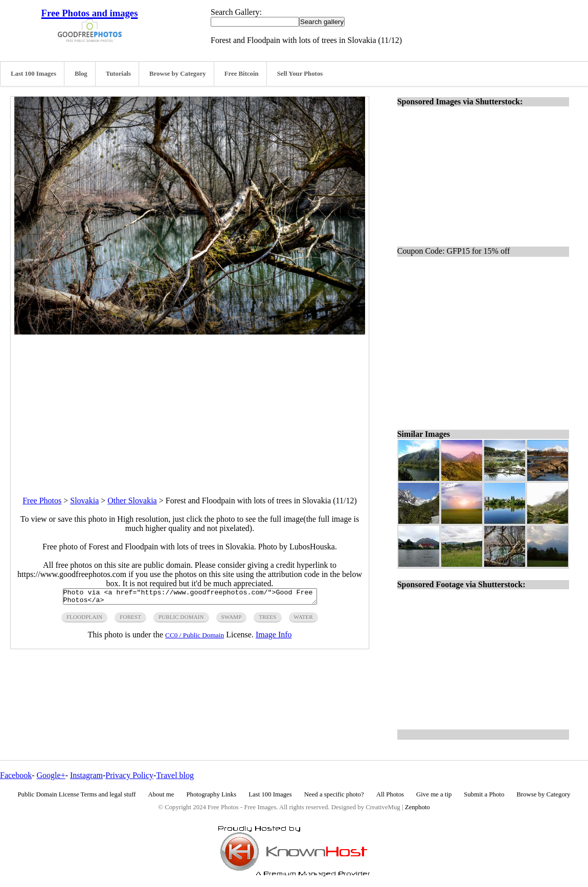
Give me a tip (434, 794)
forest (130, 620)
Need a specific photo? (334, 794)
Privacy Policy (129, 775)
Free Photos (42, 501)
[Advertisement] (190, 406)
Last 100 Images (33, 74)
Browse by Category (178, 74)
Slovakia (84, 501)
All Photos (390, 794)
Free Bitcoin (242, 74)
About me (161, 794)
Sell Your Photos (300, 74)
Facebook (16, 775)
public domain (181, 620)
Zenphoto (417, 807)
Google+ (51, 775)
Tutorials (118, 74)
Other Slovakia (132, 501)
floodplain (84, 620)
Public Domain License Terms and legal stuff (77, 794)
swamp (232, 620)
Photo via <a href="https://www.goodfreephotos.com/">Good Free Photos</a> (190, 598)
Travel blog (175, 775)
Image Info (274, 638)
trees (267, 620)
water (303, 620)
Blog (81, 74)
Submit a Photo (484, 794)
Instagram (86, 775)
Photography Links (211, 794)
